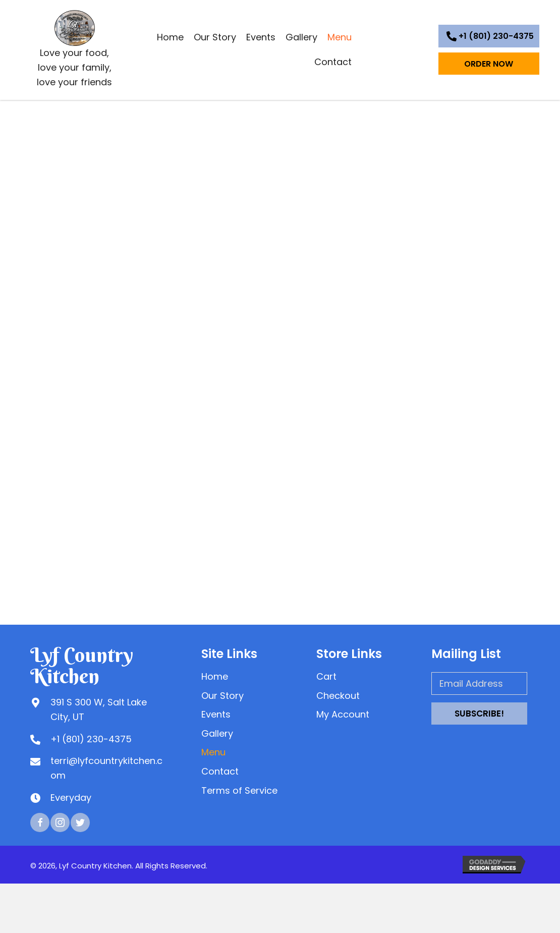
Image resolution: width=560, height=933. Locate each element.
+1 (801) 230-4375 (91, 739)
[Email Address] (479, 683)
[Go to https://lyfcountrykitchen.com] (75, 51)
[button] (489, 36)
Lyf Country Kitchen (82, 666)
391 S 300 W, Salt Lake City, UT (99, 709)
